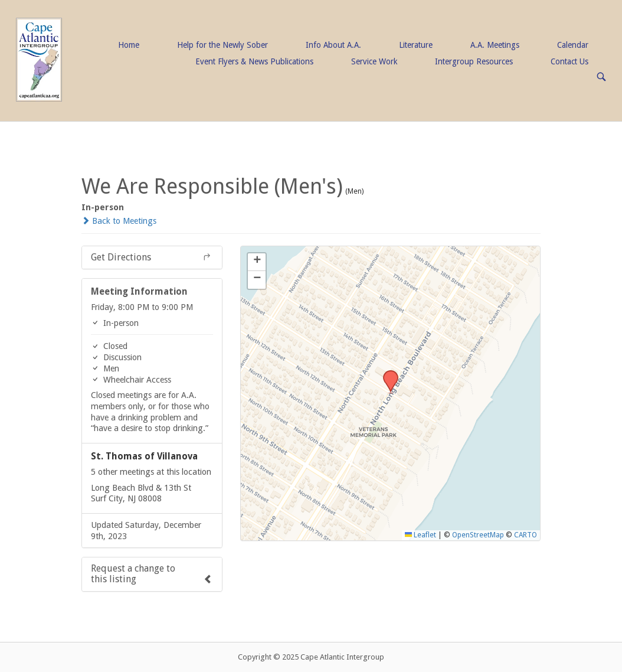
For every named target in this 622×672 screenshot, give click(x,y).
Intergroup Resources (474, 61)
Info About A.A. (333, 45)
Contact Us (569, 61)
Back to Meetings (119, 221)
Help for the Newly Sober (222, 45)
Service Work (374, 61)
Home (129, 45)
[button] (387, 374)
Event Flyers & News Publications (254, 61)
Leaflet (420, 535)
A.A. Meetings (495, 45)
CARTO (526, 535)
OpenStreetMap (478, 535)
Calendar (573, 45)
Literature (416, 45)
